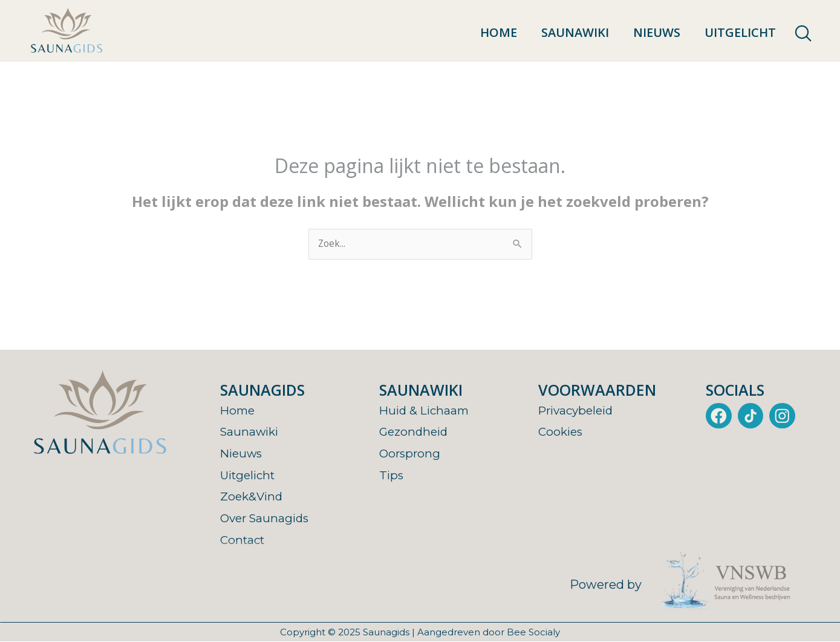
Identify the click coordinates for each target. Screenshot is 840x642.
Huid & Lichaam (426, 411)
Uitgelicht (740, 32)
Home (499, 32)
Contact (244, 540)
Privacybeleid (579, 411)
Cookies (562, 432)
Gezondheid (415, 432)
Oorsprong (411, 454)
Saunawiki (575, 32)
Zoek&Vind (253, 497)
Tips (392, 475)
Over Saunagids (267, 519)
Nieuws (657, 32)
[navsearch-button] (803, 34)
